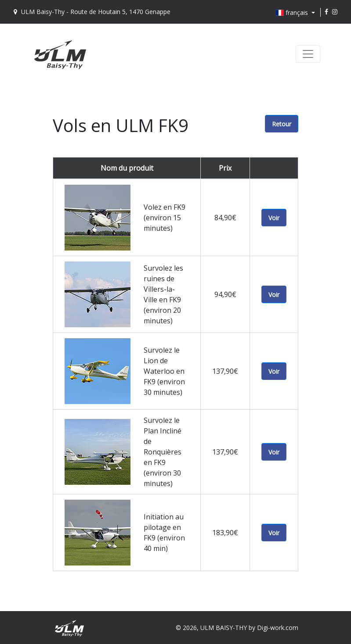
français (293, 13)
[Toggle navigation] (308, 54)
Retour (282, 124)
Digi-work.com (278, 628)
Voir (274, 218)
